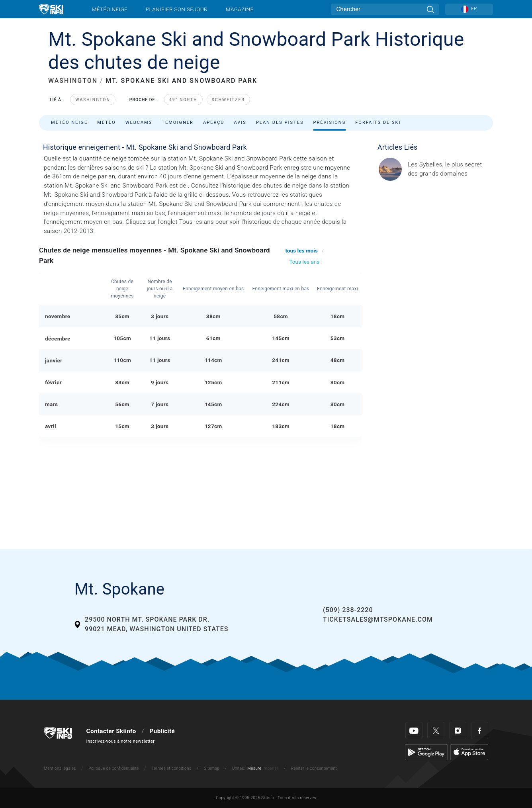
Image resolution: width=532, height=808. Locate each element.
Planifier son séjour (177, 9)
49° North (183, 100)
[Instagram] (458, 731)
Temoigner (178, 122)
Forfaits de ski (378, 122)
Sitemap (212, 768)
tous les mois (301, 250)
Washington (93, 100)
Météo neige (110, 9)
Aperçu (214, 122)
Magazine (240, 9)
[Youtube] (414, 731)
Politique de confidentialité (113, 768)
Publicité (162, 731)
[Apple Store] (469, 752)
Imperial (270, 768)
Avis (240, 122)
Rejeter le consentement (314, 768)
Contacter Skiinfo (111, 731)
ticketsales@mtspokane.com (378, 619)
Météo (107, 122)
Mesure (254, 768)
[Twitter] (436, 731)
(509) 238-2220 (348, 610)
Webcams (139, 122)
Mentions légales (60, 768)
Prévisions (330, 122)
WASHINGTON (73, 81)
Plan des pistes (280, 122)
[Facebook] (480, 731)
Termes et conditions (171, 768)
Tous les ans (304, 262)
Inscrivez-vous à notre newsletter (121, 741)
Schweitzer (228, 100)
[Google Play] (426, 752)
